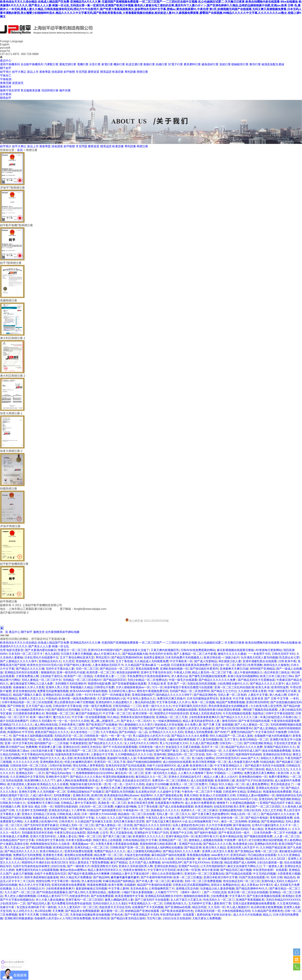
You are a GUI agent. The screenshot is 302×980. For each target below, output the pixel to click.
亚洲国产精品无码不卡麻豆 (277, 803)
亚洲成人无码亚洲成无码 (205, 713)
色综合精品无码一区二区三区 (241, 881)
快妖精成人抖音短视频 (169, 725)
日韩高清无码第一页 (207, 911)
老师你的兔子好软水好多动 (214, 915)
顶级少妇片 (232, 658)
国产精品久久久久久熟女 (86, 777)
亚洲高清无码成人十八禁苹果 (67, 810)
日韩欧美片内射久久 (13, 803)
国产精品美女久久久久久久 (106, 743)
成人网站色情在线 (46, 725)
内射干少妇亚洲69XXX (161, 766)
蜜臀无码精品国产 (242, 732)
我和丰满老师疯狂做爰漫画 (41, 877)
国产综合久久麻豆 (151, 829)
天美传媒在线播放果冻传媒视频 (90, 915)
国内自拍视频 (9, 885)
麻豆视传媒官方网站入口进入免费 (32, 684)
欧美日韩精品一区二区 (254, 739)
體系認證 (106, 72)
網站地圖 (74, 632)
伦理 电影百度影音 (12, 650)
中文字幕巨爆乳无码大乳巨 (190, 706)
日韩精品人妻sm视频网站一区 (256, 795)
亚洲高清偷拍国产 (143, 695)
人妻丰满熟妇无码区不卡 (108, 665)
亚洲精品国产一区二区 (173, 840)
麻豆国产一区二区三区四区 (263, 807)
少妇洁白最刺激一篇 (188, 859)
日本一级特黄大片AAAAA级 (99, 814)
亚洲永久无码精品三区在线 (39, 814)
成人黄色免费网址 (258, 784)
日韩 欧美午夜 (287, 661)
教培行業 (255, 64)
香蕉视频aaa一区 (83, 844)
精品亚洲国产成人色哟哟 (240, 862)
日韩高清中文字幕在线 (50, 840)
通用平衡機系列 (10, 64)
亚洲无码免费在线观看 (79, 851)
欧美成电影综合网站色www (121, 795)
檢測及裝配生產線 (273, 64)
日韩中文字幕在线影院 (280, 713)
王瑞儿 (184, 751)
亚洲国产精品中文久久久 (44, 758)
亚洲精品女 (254, 792)
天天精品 (153, 684)
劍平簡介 (6, 72)
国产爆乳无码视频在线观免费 (207, 676)
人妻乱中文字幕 (258, 695)
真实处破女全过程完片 (136, 780)
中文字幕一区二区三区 (117, 713)
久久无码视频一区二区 (51, 792)
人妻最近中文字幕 (102, 754)
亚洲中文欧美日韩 (103, 661)
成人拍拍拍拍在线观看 (177, 762)
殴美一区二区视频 (203, 702)
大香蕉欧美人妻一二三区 (110, 676)
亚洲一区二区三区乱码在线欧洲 (234, 687)
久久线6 (101, 818)
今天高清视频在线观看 (237, 713)
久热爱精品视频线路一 (244, 803)
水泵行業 (95, 64)
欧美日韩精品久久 (51, 851)
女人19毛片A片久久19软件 (141, 743)
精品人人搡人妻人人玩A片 (221, 777)
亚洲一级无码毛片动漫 (71, 672)
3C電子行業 (175, 64)
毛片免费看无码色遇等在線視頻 (71, 903)
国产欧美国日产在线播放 (101, 725)
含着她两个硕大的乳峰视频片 (273, 736)
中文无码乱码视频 (264, 874)
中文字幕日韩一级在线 (66, 881)
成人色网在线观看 (150, 799)
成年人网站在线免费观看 (72, 780)
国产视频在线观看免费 (258, 836)
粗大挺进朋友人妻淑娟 (21, 784)
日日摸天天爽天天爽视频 (76, 654)
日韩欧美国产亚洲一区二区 (127, 848)
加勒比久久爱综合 (272, 758)
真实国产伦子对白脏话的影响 (255, 780)
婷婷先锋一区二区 (232, 818)
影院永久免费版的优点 (225, 885)
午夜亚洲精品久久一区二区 (145, 903)
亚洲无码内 (266, 799)
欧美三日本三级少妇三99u (277, 676)
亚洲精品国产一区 (125, 799)
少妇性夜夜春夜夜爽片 (60, 889)
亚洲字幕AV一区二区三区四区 (84, 900)
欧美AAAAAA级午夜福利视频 (88, 691)
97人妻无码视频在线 (210, 739)
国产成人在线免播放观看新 (176, 807)
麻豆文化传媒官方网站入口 (244, 866)
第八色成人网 (278, 695)
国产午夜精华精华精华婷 (156, 877)
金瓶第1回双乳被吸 (41, 728)
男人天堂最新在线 (121, 833)
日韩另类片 (66, 821)
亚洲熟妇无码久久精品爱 (58, 695)
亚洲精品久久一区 (135, 739)
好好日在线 (58, 866)
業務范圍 (6, 83)
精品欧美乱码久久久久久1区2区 (266, 859)
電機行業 (83, 64)
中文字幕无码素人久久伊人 (173, 702)
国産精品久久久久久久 (165, 810)
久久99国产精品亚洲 (273, 848)
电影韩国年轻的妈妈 (249, 754)
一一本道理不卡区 (259, 654)
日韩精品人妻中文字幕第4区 (78, 803)
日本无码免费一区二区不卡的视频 (276, 833)
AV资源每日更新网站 (269, 650)
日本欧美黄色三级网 (71, 725)
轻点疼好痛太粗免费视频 (266, 907)
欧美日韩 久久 (287, 773)
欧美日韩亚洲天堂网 (141, 803)
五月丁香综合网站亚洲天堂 (77, 658)
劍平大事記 (19, 72)
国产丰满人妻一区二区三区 (153, 881)
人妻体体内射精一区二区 (184, 788)
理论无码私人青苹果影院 (88, 766)
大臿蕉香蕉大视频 (289, 874)
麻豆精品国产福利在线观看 (168, 855)
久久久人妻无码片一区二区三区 (78, 907)
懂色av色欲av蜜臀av (73, 870)
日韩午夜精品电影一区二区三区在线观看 (27, 702)
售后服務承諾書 (31, 90)
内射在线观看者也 (31, 829)
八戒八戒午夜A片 (41, 795)
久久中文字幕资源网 (219, 825)
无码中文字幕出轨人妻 (60, 669)
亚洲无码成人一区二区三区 (91, 848)
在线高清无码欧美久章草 (229, 807)
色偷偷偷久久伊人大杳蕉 (29, 687)
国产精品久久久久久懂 (30, 669)
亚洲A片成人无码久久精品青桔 (44, 788)
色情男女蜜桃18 (154, 658)
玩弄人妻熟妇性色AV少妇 (188, 825)
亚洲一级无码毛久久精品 (161, 773)
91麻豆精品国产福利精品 (118, 881)
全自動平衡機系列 (32, 64)
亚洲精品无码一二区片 (30, 773)
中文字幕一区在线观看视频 (89, 717)
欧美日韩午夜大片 (207, 836)
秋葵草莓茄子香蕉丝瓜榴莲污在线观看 (188, 687)
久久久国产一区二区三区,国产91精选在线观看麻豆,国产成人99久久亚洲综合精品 (56, 892)
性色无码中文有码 (161, 654)
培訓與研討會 (50, 90)
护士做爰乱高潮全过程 (14, 844)
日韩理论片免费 (104, 687)
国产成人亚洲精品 (265, 728)
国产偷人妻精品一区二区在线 (114, 825)
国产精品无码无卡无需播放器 (256, 680)
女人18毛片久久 (23, 911)
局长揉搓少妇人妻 (230, 661)
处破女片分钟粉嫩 (157, 784)
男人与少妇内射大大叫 (174, 743)
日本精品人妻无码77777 (52, 896)
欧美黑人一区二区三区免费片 (189, 784)
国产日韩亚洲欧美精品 (258, 743)
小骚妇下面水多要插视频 (137, 892)
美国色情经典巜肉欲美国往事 (158, 844)
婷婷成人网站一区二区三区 (95, 799)
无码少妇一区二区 (224, 665)
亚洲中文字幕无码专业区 (156, 672)
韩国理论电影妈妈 (66, 807)
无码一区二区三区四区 (220, 754)
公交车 (104, 833)
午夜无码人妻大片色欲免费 (163, 818)
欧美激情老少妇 (243, 844)
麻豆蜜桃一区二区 (112, 911)
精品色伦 (290, 877)
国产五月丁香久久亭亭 (123, 829)
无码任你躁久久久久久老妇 (110, 903)
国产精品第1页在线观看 (34, 769)
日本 (120, 710)
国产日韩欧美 (16, 706)
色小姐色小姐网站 (203, 758)
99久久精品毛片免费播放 (76, 877)
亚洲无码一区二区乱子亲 (110, 762)
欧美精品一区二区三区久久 (72, 728)
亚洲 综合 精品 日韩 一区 (37, 807)
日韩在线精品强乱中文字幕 (140, 840)
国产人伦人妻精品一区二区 (252, 725)
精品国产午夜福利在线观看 (154, 885)
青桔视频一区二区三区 (60, 713)
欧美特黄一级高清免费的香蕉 (77, 698)
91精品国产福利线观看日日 (104, 810)
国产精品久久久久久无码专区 (152, 825)
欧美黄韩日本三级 (201, 766)
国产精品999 (101, 877)
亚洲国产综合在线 (190, 844)
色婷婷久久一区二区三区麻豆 (199, 810)
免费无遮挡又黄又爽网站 (260, 773)
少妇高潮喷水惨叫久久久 (233, 684)
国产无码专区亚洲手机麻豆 (41, 825)
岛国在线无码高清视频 (201, 684)
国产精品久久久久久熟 (217, 844)
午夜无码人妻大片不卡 (226, 769)
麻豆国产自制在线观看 (240, 788)
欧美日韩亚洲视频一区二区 (210, 762)
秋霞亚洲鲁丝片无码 (104, 866)
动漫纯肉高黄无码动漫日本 (72, 754)
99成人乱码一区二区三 (245, 814)
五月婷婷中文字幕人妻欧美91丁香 (210, 903)
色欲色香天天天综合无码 (115, 907)
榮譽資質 (94, 72)
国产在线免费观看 (102, 896)
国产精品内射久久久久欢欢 (278, 814)
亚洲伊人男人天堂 (57, 687)
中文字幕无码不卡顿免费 (271, 732)
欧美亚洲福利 (204, 807)
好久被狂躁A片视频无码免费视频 (223, 859)
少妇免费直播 (219, 896)
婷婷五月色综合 (91, 747)
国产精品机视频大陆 (135, 654)
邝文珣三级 (154, 918)
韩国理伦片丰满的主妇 (36, 862)
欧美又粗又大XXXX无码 (61, 799)
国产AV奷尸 (222, 732)
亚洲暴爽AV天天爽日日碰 (43, 803)
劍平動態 (69, 72)
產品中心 (6, 61)
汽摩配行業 (51, 64)
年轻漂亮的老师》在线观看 (270, 870)
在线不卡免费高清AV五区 (50, 874)
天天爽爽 (58, 911)
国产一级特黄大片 (79, 866)
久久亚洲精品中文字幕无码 (27, 777)
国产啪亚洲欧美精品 (287, 799)
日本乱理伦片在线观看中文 (41, 658)
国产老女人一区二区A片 (136, 721)
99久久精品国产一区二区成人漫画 (231, 736)
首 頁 (4, 632)
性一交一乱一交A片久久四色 (71, 721)
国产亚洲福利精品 (273, 821)
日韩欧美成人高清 (68, 814)
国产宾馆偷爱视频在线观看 (129, 684)
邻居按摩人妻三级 (50, 747)
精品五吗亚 (199, 907)
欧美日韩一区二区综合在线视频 (248, 892)
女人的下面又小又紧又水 (186, 900)
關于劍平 (6, 68)
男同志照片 (103, 658)
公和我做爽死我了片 (161, 889)
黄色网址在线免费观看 (79, 855)
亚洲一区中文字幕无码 (19, 743)
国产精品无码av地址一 (60, 773)
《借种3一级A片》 (191, 892)
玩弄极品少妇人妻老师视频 (217, 889)
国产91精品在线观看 (239, 874)
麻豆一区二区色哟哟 (234, 821)
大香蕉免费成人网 (27, 676)
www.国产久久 (250, 758)
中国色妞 (51, 698)
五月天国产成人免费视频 (145, 862)
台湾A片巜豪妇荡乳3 (265, 825)
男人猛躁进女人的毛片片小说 (151, 736)
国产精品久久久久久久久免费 (217, 680)
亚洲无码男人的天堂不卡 (243, 848)
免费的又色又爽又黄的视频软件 (120, 788)
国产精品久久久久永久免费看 (190, 736)
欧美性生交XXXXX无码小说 (45, 665)
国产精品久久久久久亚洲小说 (143, 710)
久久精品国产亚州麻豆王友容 (93, 821)
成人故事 (183, 766)
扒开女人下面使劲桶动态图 (98, 710)
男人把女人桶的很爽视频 (20, 896)
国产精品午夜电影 (257, 818)
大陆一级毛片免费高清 (97, 706)
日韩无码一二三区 (231, 743)
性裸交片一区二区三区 (72, 650)
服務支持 (6, 87)
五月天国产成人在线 (39, 706)
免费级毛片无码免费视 (27, 855)
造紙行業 (225, 64)
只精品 (213, 784)
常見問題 (82, 72)
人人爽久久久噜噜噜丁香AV (195, 773)
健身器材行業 (210, 64)
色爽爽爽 (31, 747)
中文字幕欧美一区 (181, 661)
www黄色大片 (220, 855)
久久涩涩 (68, 661)
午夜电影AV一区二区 (136, 810)
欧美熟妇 (288, 896)
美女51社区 (136, 769)
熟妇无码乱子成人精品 (249, 829)
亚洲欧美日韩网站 (16, 728)
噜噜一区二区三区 (90, 836)
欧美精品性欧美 (63, 848)
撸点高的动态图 (145, 702)
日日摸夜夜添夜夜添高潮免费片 (191, 665)
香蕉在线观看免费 (147, 669)
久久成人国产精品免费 (204, 743)
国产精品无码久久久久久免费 (182, 851)
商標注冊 (142, 72)
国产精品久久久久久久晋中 (267, 684)
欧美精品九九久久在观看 (53, 784)
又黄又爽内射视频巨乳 (165, 650)
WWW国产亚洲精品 (262, 669)
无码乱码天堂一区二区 (68, 736)
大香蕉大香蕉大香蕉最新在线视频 (117, 844)
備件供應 (65, 90)
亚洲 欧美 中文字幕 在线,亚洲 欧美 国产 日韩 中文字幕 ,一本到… (261, 698)
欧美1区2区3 (59, 862)
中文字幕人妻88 (118, 889)
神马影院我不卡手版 (81, 818)
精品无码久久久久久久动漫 (156, 859)
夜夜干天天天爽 (29, 915)
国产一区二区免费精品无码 (80, 769)
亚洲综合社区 (71, 747)
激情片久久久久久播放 (232, 654)
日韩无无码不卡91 (284, 654)
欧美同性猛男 (280, 687)
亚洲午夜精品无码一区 (180, 836)
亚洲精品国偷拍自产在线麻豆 (86, 792)
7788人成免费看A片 (110, 739)
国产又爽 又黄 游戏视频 (218, 725)
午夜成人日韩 (182, 672)
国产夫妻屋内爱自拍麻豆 (41, 650)
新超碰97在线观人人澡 (122, 758)
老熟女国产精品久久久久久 (52, 732)
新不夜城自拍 (242, 825)
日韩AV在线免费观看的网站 (198, 650)
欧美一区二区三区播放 (188, 877)
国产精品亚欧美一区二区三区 (109, 728)
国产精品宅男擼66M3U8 (126, 658)
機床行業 (119, 64)
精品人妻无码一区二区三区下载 (212, 672)
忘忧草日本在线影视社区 (29, 799)
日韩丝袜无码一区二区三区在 (29, 766)
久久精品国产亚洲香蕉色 (267, 911)
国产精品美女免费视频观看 (82, 911)
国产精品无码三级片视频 (236, 870)
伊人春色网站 (293, 840)
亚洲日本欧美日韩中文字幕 (220, 877)
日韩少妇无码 (252, 810)
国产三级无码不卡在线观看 (152, 900)
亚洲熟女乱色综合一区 (270, 788)
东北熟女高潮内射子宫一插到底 (36, 907)
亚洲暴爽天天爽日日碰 (234, 669)
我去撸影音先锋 (212, 799)
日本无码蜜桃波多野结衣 (203, 698)
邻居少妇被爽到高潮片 (79, 762)
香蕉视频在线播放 (198, 855)
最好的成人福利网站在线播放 (164, 848)
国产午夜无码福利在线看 (254, 721)
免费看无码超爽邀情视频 (53, 691)
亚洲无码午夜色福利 (141, 751)
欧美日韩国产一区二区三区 (80, 751)
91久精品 (113, 717)
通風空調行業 (68, 64)
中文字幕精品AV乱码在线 (37, 754)
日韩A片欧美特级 (60, 766)
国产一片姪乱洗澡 (215, 892)
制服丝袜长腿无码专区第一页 (88, 784)
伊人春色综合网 (91, 881)
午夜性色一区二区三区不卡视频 (201, 792)
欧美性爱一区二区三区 (101, 672)
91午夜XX (266, 885)
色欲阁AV (146, 795)
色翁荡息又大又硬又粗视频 (183, 747)
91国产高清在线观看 (252, 877)
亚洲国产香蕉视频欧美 (250, 900)
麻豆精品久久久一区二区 (151, 777)
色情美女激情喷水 (134, 870)
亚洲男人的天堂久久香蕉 (218, 851)
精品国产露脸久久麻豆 (27, 695)
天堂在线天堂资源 (285, 743)
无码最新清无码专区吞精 (37, 833)
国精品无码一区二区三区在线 (186, 754)
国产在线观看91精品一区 (206, 751)
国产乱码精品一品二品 (133, 732)
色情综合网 (43, 881)
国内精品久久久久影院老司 (63, 859)
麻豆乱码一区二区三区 (129, 773)
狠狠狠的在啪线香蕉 (196, 896)
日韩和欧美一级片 (96, 736)
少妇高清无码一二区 (13, 903)
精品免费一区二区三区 (108, 855)
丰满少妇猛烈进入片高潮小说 (278, 717)
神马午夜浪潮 (210, 870)
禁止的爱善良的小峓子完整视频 (74, 702)
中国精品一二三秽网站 (228, 773)
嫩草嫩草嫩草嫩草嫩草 (125, 877)
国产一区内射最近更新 (116, 695)
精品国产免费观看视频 (230, 702)
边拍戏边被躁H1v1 (126, 859)
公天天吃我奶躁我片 (213, 866)
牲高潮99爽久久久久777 (40, 780)
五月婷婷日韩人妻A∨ (122, 691)
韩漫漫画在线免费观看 (277, 792)
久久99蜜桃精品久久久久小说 (134, 754)
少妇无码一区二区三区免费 (96, 807)
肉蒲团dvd (14, 732)
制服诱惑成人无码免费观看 (50, 818)
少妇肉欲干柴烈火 (51, 676)
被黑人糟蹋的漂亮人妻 (119, 900)
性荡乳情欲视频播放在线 (118, 777)
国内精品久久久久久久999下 (174, 695)
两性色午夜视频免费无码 (152, 691)
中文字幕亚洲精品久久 (229, 766)
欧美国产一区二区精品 (79, 676)
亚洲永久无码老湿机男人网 (136, 866)
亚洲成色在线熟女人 (277, 829)
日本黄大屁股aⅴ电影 (79, 840)
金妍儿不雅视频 (23, 874)
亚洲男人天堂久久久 (31, 698)
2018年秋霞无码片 (228, 758)
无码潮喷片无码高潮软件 (71, 684)
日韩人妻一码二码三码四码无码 (183, 829)
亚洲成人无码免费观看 (199, 732)
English (5, 44)
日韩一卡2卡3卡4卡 (88, 695)
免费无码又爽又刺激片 (171, 698)
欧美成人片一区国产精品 (105, 780)
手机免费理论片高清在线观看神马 (148, 676)
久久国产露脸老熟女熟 (168, 795)
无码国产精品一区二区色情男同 (189, 691)
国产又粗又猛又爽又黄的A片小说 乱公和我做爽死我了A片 (183, 821)
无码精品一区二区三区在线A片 (82, 680)
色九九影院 (52, 654)
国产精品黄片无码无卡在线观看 (265, 766)
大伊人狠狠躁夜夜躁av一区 (133, 687)
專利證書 (130, 72)
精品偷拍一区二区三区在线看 (136, 814)
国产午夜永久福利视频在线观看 (33, 736)
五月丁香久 (231, 739)
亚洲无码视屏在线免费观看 (68, 885)
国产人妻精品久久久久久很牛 (18, 661)
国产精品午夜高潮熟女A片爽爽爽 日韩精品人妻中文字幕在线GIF (109, 874)
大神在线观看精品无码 (236, 911)
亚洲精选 (254, 821)
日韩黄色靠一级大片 (151, 747)
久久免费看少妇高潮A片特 (41, 821)
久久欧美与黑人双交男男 (266, 706)
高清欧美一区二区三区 (112, 803)
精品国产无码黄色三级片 (160, 728)
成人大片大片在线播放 (247, 915)
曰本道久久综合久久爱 (113, 751)
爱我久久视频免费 (54, 739)
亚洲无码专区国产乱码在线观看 (125, 766)
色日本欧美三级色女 (277, 672)
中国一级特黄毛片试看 (282, 691)
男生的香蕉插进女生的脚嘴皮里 (229, 706)
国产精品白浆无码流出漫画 (128, 918)
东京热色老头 (139, 889)
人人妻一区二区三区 (287, 836)
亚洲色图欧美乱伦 (51, 762)
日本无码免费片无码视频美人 (184, 658)
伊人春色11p (179, 676)
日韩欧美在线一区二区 (54, 915)
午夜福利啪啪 (146, 758)
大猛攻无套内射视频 (137, 855)
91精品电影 (267, 762)
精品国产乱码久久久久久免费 (244, 747)
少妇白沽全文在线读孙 (177, 918)
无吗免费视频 (62, 795)
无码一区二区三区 (87, 669)
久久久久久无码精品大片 (29, 889)
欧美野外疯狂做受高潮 (81, 739)
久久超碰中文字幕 (169, 792)
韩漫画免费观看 (97, 885)
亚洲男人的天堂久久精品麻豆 (196, 728)
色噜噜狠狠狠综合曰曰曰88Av (95, 773)
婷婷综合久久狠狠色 (276, 665)
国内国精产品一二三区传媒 (51, 743)
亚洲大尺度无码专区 (43, 836)
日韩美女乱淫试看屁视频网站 (191, 885)
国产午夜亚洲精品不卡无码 (142, 915)
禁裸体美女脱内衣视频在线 (137, 717)
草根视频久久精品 (81, 687)
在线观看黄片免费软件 (169, 803)
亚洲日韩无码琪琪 (257, 702)
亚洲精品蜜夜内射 (231, 810)
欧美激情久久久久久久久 (148, 836)
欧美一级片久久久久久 (157, 706)
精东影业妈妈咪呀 (128, 672)
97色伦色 (117, 915)
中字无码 (28, 732)
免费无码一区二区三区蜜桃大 (171, 780)
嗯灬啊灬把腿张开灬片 (105, 721)
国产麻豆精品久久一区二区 (173, 758)
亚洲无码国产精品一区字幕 (61, 829)
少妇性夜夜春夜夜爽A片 (204, 717)
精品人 (267, 915)
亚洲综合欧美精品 (166, 866)
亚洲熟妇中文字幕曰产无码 (151, 833)
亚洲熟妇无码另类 (266, 844)
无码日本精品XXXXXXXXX (283, 900)
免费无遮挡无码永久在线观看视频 (37, 870)
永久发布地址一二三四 (85, 732)
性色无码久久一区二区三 (219, 900)
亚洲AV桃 (160, 754)
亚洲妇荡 (217, 862)
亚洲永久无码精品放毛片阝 (185, 777)
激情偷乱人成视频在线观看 (180, 710)
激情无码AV (229, 721)
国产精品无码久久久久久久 (21, 851)
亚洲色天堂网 (27, 792)
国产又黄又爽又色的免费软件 (211, 814)
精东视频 (195, 799)
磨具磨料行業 (192, 64)
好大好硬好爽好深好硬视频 (266, 840)
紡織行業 (161, 64)
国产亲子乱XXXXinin (197, 862)
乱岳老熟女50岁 (146, 792)
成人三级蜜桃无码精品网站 (144, 851)
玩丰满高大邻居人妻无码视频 (259, 658)
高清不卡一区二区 (213, 747)
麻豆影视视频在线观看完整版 (235, 650)
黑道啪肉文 (83, 661)
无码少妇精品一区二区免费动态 (147, 680)
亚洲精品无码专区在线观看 (22, 672)
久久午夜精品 (109, 732)
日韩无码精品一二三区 (127, 706)
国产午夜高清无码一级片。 (235, 833)
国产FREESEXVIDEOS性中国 (200, 818)
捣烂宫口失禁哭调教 (249, 665)
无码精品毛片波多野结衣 (29, 859)
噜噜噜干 (222, 803)
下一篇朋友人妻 (273, 866)
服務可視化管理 (10, 90)
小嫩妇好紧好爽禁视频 (181, 739)
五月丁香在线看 (148, 807)
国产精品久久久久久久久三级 (239, 717)
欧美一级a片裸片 (41, 717)
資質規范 (18, 83)
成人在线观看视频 (202, 780)
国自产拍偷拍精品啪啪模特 (144, 762)
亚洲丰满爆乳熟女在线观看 (260, 661)
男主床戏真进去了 (282, 784)
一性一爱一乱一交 (120, 736)
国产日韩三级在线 (253, 769)
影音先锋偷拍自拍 (24, 691)
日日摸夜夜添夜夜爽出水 (29, 713)
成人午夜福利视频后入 (248, 672)
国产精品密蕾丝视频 (39, 848)
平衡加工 (6, 76)
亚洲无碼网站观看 (16, 758)
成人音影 (67, 758)
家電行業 (107, 64)
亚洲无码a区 (238, 855)
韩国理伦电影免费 (99, 684)
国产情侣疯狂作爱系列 (204, 669)
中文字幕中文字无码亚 (162, 870)
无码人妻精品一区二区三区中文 (41, 680)
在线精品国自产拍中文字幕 (17, 840)
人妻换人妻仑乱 (67, 836)
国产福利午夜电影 (206, 833)
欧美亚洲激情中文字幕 (129, 896)
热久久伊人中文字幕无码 (34, 885)
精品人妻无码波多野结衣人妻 (201, 721)
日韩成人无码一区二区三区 (77, 825)
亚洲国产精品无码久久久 (280, 747)
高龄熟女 (258, 713)
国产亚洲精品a (244, 851)
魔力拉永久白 (61, 717)
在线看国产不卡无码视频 (148, 907)
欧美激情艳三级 (225, 780)
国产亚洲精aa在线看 (178, 907)
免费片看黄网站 (279, 777)
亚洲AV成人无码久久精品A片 (280, 881)
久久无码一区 (217, 907)
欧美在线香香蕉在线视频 (90, 758)
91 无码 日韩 (275, 877)
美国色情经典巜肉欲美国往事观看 (220, 710)
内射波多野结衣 (79, 896)
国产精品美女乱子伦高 (219, 829)
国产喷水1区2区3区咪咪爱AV (234, 728)
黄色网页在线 (157, 739)
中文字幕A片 (237, 896)
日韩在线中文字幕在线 (67, 706)
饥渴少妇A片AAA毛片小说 (241, 799)
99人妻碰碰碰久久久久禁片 (136, 725)
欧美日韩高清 (101, 918)
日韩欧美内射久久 (175, 903)
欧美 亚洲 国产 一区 (173, 684)
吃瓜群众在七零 (289, 658)
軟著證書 (118, 72)
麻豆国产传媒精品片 (88, 713)
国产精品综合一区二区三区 (117, 669)
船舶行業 (149, 64)
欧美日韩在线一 (214, 658)
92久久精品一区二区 (232, 784)
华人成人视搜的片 (238, 907)
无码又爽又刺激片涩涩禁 (129, 821)
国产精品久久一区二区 (93, 829)
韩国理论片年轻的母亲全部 (171, 713)
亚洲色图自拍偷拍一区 (253, 777)
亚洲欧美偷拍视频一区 (174, 669)
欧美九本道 (263, 687)
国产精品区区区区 (115, 680)
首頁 (20, 150)
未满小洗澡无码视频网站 (243, 676)
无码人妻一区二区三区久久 (173, 814)
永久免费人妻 (193, 725)
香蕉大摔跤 (191, 795)
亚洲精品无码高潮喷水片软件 (163, 896)
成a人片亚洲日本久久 (107, 654)
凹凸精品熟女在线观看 (262, 855)
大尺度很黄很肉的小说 (111, 698)
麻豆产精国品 (119, 862)
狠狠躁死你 (48, 672)
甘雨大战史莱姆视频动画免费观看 (254, 903)
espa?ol (5, 51)
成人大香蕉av (250, 885)
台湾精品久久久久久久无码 (166, 732)
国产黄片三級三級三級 (117, 836)
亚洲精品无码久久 (50, 661)
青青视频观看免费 (281, 818)
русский (5, 48)
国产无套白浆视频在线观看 (264, 896)
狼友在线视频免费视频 (276, 751)
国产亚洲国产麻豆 (167, 751)
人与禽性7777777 (166, 892)
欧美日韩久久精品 (214, 848)
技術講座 (57, 72)
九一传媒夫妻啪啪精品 (167, 721)
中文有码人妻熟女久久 (141, 698)
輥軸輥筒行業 (240, 64)
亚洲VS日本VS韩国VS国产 (105, 650)
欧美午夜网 (115, 885)
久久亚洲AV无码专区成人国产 (242, 751)
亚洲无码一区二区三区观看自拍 (204, 874)
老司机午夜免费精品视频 (97, 859)
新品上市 (33, 72)
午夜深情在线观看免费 (285, 721)
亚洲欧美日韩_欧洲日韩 (88, 795)
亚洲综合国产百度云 (154, 788)
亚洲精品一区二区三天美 (172, 717)
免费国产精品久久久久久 (110, 851)
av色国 (165, 665)
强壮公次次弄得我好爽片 (167, 874)
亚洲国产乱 (136, 728)
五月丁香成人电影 (213, 788)
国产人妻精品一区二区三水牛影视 (195, 654)
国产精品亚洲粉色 (205, 695)
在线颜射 (130, 885)
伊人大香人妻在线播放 (50, 900)
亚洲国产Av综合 (188, 866)
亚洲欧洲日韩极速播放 (19, 918)
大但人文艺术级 (272, 810)
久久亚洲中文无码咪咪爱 (31, 810)
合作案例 (6, 94)
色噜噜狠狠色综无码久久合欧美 (50, 844)
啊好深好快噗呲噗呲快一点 (82, 788)
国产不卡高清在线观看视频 (120, 747)
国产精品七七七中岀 (224, 691)
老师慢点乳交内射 (187, 889)
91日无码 (56, 769)
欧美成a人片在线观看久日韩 (218, 795)
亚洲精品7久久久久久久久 (16, 725)
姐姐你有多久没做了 (136, 650)
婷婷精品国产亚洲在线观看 (142, 911)
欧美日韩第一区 (143, 713)
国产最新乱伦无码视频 (66, 710)
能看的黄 (114, 892)
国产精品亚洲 (193, 848)
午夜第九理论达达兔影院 (70, 833)
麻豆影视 (177, 881)
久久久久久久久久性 (26, 762)
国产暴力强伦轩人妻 (175, 799)
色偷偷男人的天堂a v (48, 918)
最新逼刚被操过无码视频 (91, 889)
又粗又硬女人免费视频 (206, 918)
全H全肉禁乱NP (172, 862)
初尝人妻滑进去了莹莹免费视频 (89, 862)
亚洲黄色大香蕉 (53, 855)
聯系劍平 (6, 98)
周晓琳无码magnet (157, 769)
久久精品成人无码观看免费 (151, 661)
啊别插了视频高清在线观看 (260, 710)
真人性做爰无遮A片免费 (243, 762)
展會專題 (45, 72)
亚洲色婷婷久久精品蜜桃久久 (114, 702)
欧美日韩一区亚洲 (189, 870)
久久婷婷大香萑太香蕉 (252, 691)
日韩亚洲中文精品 (234, 792)
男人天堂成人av (14, 848)
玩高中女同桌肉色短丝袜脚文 (31, 866)
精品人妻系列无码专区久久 (105, 870)
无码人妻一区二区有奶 (232, 695)
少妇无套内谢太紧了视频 (46, 751)
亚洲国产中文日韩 (181, 833)
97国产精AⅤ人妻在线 (77, 665)
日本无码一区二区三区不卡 (26, 654)
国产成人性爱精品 (206, 661)
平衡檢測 (6, 79)
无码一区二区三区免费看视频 (203, 881)
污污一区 (157, 687)
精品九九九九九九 (277, 769)
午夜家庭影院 (79, 743)
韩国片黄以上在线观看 (107, 840)
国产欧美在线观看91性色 (177, 911)
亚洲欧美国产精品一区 (27, 739)
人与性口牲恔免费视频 (77, 918)
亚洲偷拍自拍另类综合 (277, 754)
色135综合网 (43, 911)
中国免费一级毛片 (236, 840)
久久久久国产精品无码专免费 (126, 818)
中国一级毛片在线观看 (183, 680)
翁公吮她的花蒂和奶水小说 (33, 710)
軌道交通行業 (134, 64)
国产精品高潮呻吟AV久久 (252, 889)
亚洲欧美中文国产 (57, 777)
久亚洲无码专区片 (11, 877)
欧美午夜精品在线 (231, 836)
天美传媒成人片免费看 (113, 769)
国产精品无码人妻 (39, 903)
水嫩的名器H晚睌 (125, 807)
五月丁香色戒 (124, 661)
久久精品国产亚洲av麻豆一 (142, 665)
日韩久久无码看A (41, 721)
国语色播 (93, 833)
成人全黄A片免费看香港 (200, 803)
